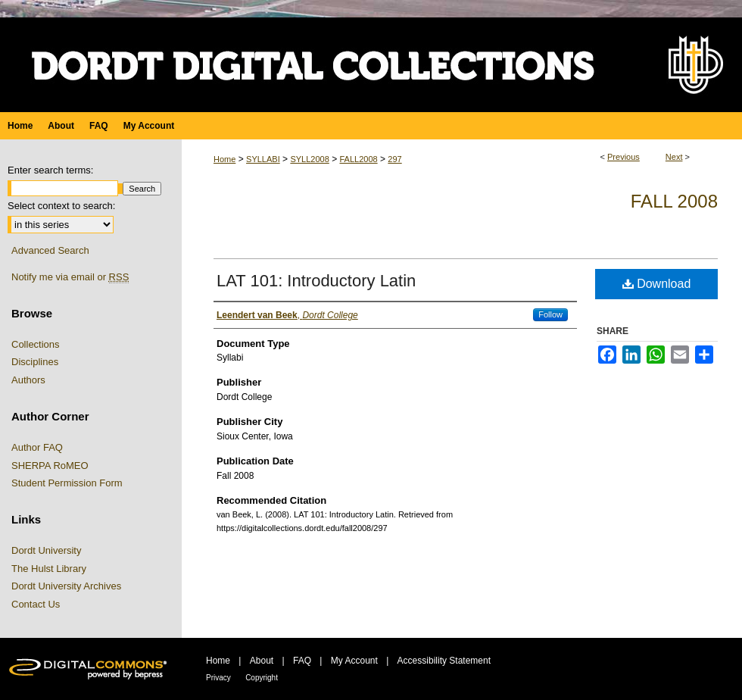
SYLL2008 (309, 159)
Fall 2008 (674, 201)
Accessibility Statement (444, 661)
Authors (28, 380)
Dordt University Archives (66, 586)
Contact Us (36, 604)
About (262, 661)
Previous (624, 157)
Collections (36, 344)
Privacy (218, 678)
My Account (354, 661)
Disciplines (35, 362)
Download (657, 284)
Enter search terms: (50, 170)
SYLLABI (263, 159)
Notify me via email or (70, 277)
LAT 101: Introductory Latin (316, 281)
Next (674, 157)
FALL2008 (358, 159)
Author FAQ (37, 447)
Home (224, 159)
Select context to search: (61, 206)
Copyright (262, 678)
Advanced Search (50, 250)
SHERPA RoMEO (50, 466)
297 (394, 159)
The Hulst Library (49, 569)
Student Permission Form (67, 483)
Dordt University (46, 550)
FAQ (302, 661)
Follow (550, 314)
